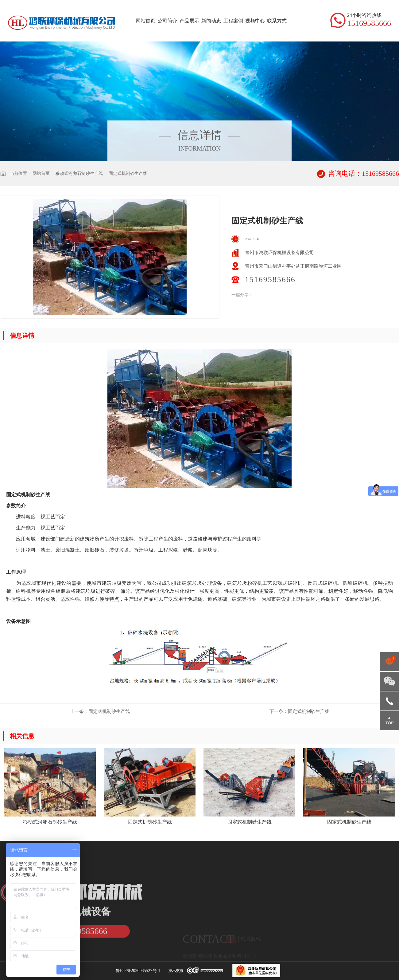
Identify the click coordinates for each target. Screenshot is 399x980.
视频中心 (255, 21)
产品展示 (189, 21)
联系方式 (277, 21)
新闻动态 (211, 21)
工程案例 (233, 21)
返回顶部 (389, 721)
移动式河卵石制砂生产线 (79, 173)
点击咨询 (389, 662)
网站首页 (145, 21)
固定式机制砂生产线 (128, 173)
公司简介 (167, 21)
